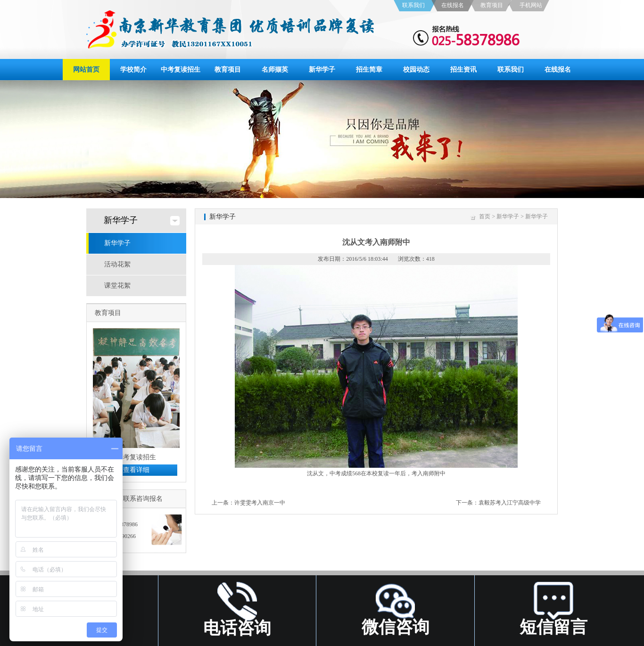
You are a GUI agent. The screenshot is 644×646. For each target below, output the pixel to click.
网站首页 (86, 70)
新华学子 (322, 70)
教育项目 (492, 5)
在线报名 (453, 5)
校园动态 (416, 70)
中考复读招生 (181, 70)
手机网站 (531, 5)
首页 (485, 216)
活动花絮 (117, 264)
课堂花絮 (117, 286)
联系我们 (413, 5)
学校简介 (133, 70)
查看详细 (136, 470)
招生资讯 (463, 70)
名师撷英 (275, 70)
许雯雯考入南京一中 (260, 503)
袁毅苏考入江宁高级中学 (510, 503)
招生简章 (369, 70)
